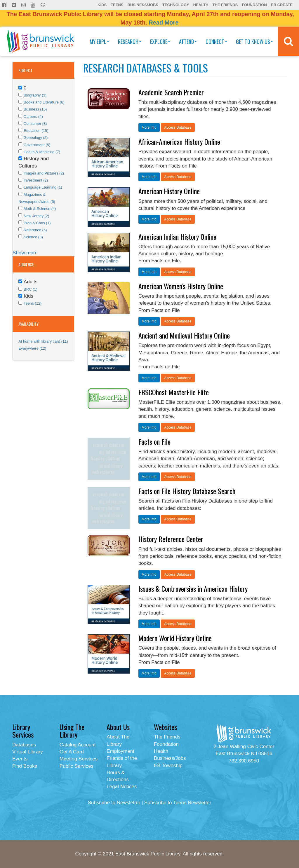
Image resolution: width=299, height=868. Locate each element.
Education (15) (36, 131)
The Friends (225, 5)
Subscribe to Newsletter (114, 803)
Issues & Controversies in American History (193, 589)
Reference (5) (35, 230)
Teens (117, 5)
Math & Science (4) (40, 209)
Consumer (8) (35, 124)
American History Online (169, 191)
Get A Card (72, 752)
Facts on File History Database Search (187, 491)
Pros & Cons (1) (37, 223)
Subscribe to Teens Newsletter (178, 803)
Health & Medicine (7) (42, 152)
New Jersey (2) (36, 216)
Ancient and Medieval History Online (184, 335)
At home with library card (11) (43, 341)
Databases (24, 745)
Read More (164, 23)
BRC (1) (31, 289)
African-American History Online (179, 141)
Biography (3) (35, 95)
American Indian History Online (177, 237)
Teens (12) (33, 303)
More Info (149, 127)
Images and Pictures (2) (44, 173)
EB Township (168, 766)
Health (201, 5)
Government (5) (37, 145)
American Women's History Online (181, 286)
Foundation (254, 5)
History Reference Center (171, 539)
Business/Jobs (143, 5)
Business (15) (35, 109)
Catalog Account (78, 745)
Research (130, 42)
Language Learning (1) (43, 187)
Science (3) (33, 237)
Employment (120, 751)
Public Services (77, 766)
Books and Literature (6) (44, 102)
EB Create (282, 5)
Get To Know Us (254, 42)
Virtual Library (28, 752)
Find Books (25, 766)
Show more (25, 253)
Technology (176, 5)
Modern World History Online (175, 638)
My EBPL (99, 42)
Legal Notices (122, 787)
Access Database (178, 127)
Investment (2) (36, 180)
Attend (188, 42)
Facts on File (154, 441)
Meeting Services (79, 759)
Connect (216, 42)
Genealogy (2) (36, 138)
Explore (160, 42)
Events (20, 759)
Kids (102, 5)
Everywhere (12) (32, 348)
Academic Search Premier (171, 92)
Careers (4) (33, 117)
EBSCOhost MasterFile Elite (174, 392)
